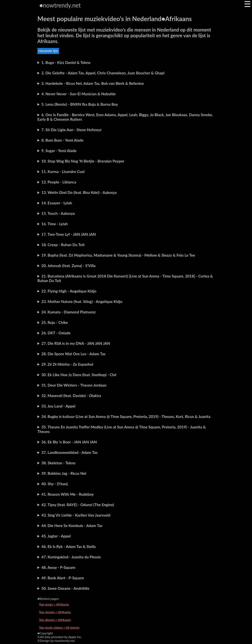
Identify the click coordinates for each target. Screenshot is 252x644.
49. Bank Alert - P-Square (63, 578)
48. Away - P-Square (58, 567)
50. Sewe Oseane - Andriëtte (65, 588)
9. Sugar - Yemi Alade (59, 151)
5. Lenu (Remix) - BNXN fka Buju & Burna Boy (80, 104)
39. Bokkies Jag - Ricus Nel (64, 473)
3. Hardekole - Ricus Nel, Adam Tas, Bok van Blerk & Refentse (93, 83)
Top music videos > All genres (59, 627)
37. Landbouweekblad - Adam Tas (69, 452)
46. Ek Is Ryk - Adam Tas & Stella (68, 546)
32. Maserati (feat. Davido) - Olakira (71, 396)
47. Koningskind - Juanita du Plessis (71, 557)
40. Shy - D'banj (55, 484)
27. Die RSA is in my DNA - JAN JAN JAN (76, 343)
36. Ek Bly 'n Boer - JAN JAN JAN (69, 442)
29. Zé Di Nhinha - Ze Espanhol (67, 364)
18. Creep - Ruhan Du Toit (63, 245)
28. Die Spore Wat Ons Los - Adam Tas (73, 354)
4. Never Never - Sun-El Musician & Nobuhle (78, 94)
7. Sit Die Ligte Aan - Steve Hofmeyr (71, 130)
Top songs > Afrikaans (54, 604)
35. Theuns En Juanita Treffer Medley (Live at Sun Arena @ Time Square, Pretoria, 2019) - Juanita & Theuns (122, 429)
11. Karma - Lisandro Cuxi (63, 172)
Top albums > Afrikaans (55, 620)
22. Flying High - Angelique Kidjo (69, 291)
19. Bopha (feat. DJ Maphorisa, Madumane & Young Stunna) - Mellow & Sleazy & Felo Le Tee (118, 255)
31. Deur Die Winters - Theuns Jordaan (74, 385)
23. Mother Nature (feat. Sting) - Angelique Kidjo (82, 301)
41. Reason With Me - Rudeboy (68, 494)
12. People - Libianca (59, 182)
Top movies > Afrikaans (55, 612)
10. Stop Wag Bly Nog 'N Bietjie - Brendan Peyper (83, 161)
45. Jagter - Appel (56, 536)
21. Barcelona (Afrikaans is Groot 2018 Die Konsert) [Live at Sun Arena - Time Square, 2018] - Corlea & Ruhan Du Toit (125, 278)
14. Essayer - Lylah (57, 203)
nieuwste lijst (48, 51)
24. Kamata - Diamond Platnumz (69, 312)
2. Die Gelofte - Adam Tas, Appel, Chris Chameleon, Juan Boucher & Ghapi (103, 73)
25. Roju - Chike (55, 322)
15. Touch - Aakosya (58, 213)
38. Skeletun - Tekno (58, 463)
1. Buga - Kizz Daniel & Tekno (66, 62)
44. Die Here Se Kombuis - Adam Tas (72, 526)
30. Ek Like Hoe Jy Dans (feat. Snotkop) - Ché (79, 375)
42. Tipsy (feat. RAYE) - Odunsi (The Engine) (78, 505)
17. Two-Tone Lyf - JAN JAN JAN (69, 234)
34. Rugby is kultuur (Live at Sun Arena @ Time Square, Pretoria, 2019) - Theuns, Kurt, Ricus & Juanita (126, 416)
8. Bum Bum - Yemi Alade (62, 140)
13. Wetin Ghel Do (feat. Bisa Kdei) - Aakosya (79, 192)
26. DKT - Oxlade (56, 333)
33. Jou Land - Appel (58, 406)
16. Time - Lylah (55, 224)
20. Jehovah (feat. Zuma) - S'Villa (68, 266)
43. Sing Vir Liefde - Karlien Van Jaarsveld (76, 515)
